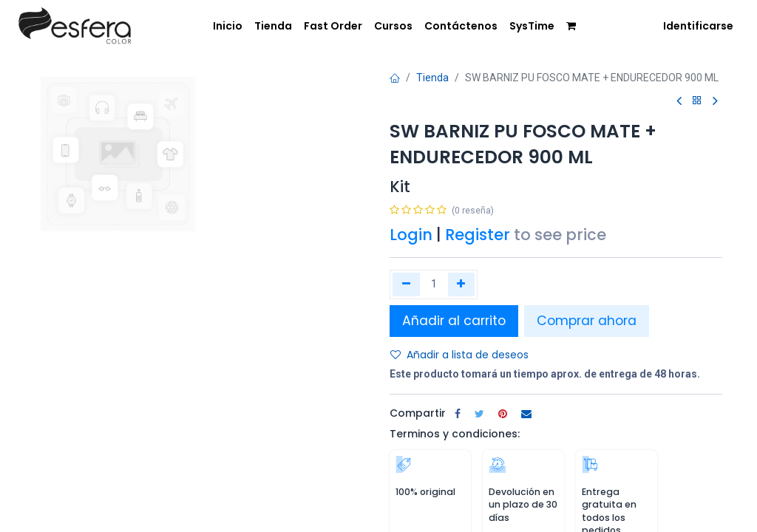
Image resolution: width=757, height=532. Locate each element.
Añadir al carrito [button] (454, 321)
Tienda (432, 78)
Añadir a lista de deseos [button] (459, 355)
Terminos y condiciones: (455, 434)
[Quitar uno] (406, 284)
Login (411, 235)
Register (478, 235)
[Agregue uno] (462, 284)
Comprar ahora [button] (587, 321)
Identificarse (698, 26)
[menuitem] (217, 25)
